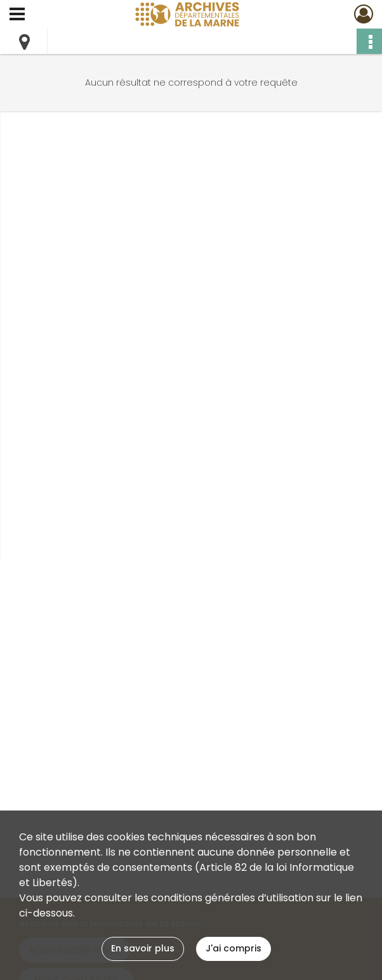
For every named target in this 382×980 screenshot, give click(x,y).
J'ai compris (234, 948)
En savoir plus (143, 948)
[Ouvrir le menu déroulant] (17, 15)
